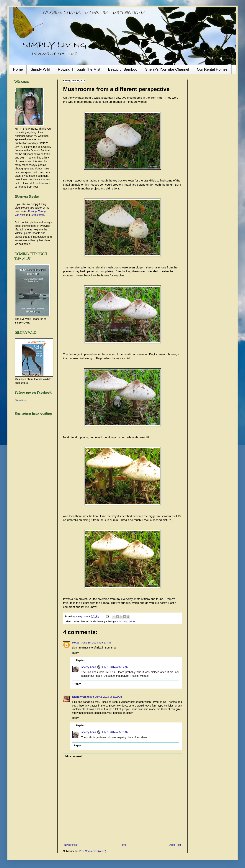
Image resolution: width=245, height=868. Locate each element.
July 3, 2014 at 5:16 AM (115, 732)
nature (132, 621)
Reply (75, 653)
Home (18, 69)
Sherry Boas (21, 400)
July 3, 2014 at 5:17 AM (115, 667)
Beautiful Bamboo (123, 69)
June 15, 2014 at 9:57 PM (96, 643)
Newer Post (71, 845)
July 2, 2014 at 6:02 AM (108, 697)
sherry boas (89, 667)
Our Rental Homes (212, 69)
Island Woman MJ (83, 697)
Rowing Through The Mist (79, 69)
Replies (80, 660)
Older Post (175, 845)
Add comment (73, 756)
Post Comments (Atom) (93, 851)
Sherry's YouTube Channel (167, 69)
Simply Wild (40, 69)
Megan (76, 643)
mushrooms (121, 621)
